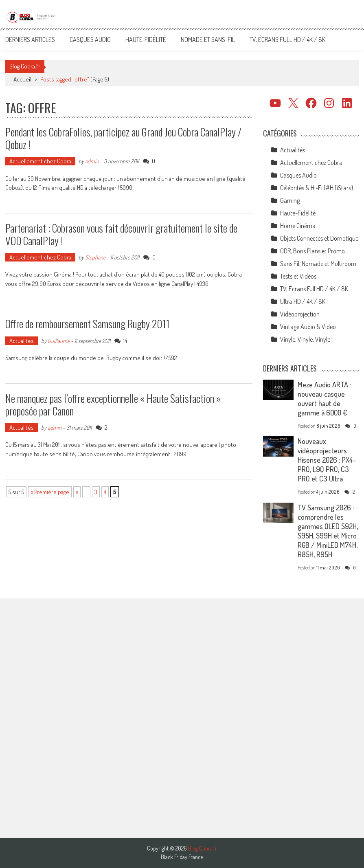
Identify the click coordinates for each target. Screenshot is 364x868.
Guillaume (59, 341)
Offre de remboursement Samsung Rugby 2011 (88, 324)
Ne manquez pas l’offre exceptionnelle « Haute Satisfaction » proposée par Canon (113, 404)
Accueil (22, 79)
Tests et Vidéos (298, 276)
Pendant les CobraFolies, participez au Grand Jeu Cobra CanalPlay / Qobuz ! (123, 138)
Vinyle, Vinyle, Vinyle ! (306, 339)
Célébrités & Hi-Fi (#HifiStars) (317, 188)
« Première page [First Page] (50, 492)
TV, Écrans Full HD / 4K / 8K (287, 40)
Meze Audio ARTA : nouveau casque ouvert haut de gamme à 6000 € (324, 399)
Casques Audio (90, 40)
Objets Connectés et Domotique (319, 238)
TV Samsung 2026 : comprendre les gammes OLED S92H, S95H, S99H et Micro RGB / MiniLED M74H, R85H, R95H (328, 531)
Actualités (22, 341)
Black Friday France (182, 857)
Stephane (95, 257)
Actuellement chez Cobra (40, 161)
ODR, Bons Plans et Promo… (314, 251)
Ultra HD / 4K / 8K (303, 301)
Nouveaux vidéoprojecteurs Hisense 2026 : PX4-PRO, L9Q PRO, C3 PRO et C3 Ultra (327, 460)
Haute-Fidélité (146, 40)
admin (92, 161)
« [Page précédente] (77, 492)
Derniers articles (30, 40)
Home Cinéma (298, 226)
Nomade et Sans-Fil (208, 40)
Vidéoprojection (300, 314)
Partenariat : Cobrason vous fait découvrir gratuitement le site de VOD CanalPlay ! (121, 234)
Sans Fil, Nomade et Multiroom (318, 264)
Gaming (290, 200)
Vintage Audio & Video (308, 327)
